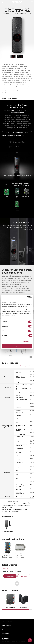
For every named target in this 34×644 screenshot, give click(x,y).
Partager (24, 576)
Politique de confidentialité (7, 622)
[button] (13, 56)
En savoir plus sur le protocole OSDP (17, 133)
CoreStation (10, 607)
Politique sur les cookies (6, 626)
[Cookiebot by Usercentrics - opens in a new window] (26, 297)
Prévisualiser (10, 576)
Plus (17, 583)
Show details (26, 342)
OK (17, 346)
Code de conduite (5, 633)
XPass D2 (23, 607)
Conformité (4, 629)
